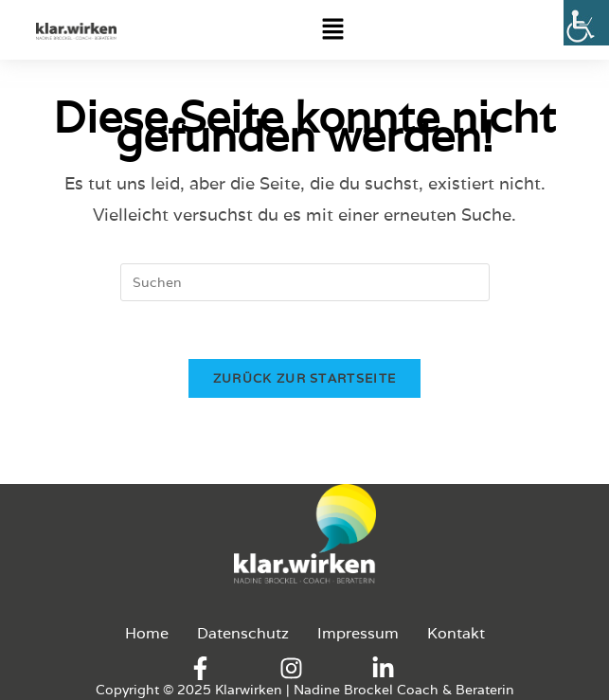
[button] (448, 30)
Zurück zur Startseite (304, 378)
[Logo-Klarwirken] (76, 31)
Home (147, 633)
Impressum (358, 633)
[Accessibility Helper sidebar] (586, 23)
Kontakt (456, 633)
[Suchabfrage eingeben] (305, 282)
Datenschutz (243, 633)
